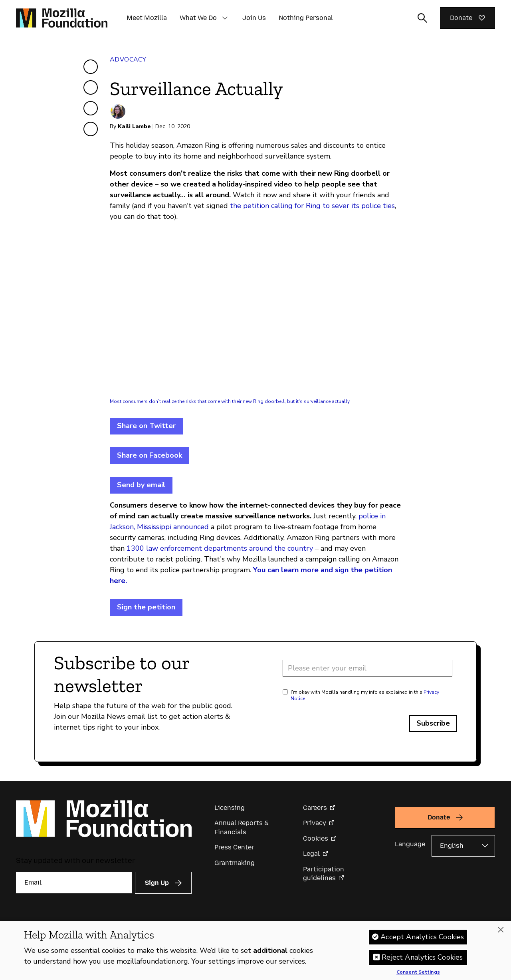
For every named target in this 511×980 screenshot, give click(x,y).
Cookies (316, 838)
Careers (315, 808)
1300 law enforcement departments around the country (220, 548)
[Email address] (367, 668)
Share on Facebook (150, 455)
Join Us (254, 18)
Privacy (315, 823)
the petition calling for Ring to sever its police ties (312, 206)
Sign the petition (146, 607)
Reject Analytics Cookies (422, 957)
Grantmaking (235, 863)
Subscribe (433, 723)
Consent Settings (418, 972)
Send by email (141, 485)
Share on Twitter (146, 426)
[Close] (501, 930)
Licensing (230, 808)
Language (410, 844)
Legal (311, 854)
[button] (225, 18)
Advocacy (128, 60)
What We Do (198, 18)
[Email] (74, 883)
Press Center (234, 847)
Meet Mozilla (147, 18)
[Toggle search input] (422, 18)
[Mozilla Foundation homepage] (62, 18)
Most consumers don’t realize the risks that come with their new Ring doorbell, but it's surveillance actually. (230, 401)
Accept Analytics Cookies (422, 937)
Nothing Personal (306, 18)
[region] (255, 950)
